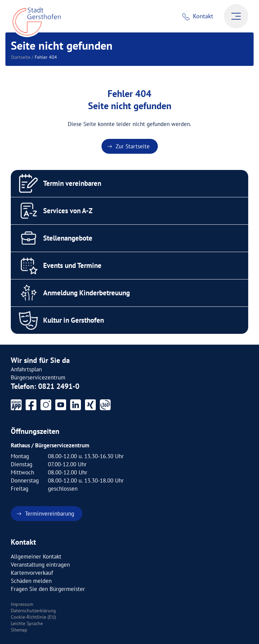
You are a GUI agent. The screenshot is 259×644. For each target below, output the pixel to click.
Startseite (21, 57)
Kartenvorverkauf (32, 573)
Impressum (22, 604)
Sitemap (19, 630)
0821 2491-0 (59, 386)
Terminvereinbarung (50, 514)
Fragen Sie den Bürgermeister (48, 589)
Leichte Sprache (27, 623)
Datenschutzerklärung (33, 611)
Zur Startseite (133, 146)
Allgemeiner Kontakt (36, 556)
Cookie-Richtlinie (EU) (33, 617)
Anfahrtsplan (26, 369)
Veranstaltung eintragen (40, 565)
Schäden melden (31, 581)
